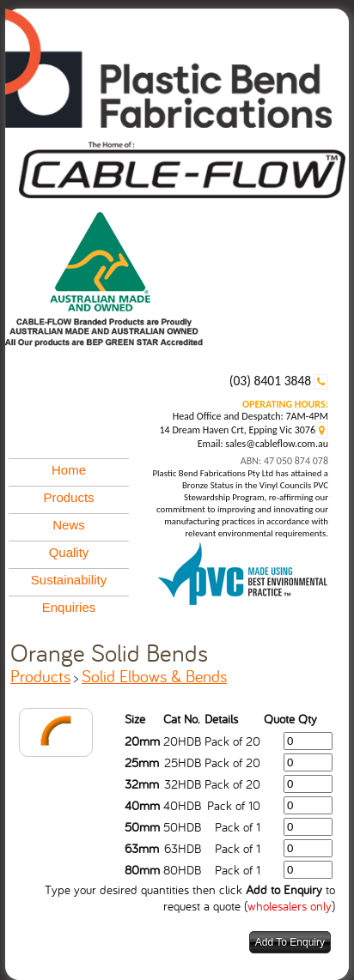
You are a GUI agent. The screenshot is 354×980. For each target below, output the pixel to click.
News (69, 525)
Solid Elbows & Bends (154, 676)
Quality (69, 552)
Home (69, 470)
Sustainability (69, 580)
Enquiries (69, 607)
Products (68, 497)
